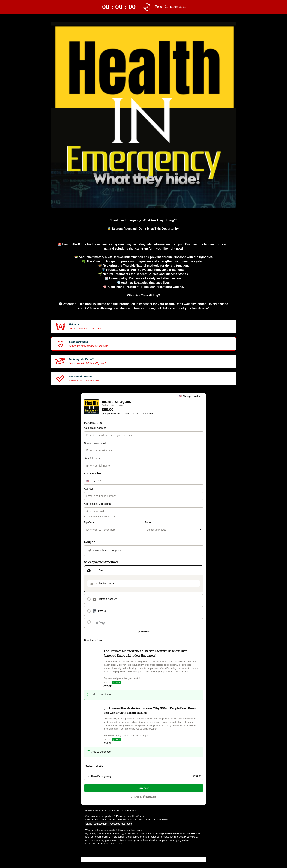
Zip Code (89, 522)
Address (89, 489)
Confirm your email (95, 443)
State (148, 522)
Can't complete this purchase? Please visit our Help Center (115, 816)
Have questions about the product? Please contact (111, 811)
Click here (127, 414)
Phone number (93, 473)
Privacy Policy (191, 837)
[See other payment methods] (144, 632)
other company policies (101, 840)
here (121, 844)
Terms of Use (176, 837)
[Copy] (109, 824)
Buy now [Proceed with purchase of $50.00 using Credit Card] (144, 788)
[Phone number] (154, 481)
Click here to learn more (130, 830)
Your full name (92, 458)
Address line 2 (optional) (98, 504)
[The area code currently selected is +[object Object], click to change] (94, 481)
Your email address (95, 428)
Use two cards (106, 583)
